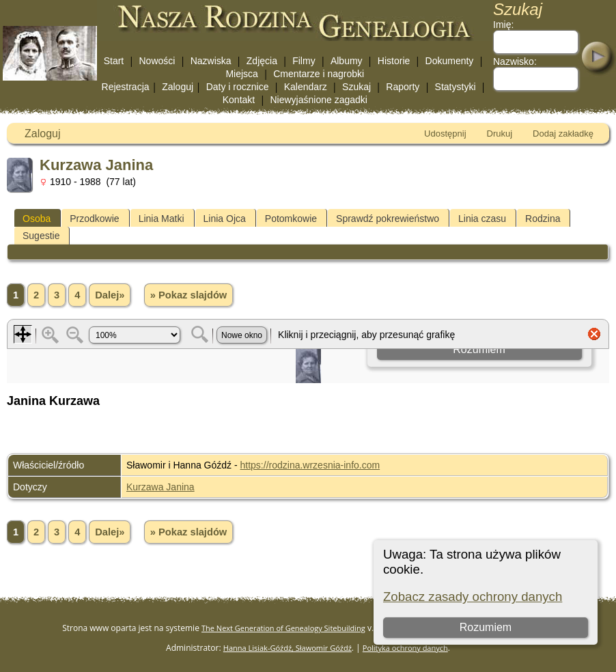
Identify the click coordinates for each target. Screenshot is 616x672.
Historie (394, 61)
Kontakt (239, 100)
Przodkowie (94, 219)
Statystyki (456, 87)
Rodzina (543, 219)
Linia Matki (162, 219)
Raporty (403, 87)
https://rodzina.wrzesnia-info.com (310, 465)
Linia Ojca (225, 219)
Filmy (304, 61)
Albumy (347, 61)
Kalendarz (306, 87)
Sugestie (41, 236)
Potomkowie (291, 219)
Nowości (157, 61)
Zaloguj (178, 87)
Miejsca (241, 74)
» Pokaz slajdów (188, 295)
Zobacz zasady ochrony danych (473, 597)
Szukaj (356, 87)
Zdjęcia (262, 61)
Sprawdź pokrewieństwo (388, 219)
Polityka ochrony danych (405, 648)
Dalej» (110, 295)
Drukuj (500, 134)
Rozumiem (486, 627)
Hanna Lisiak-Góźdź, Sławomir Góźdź (288, 648)
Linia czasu (482, 219)
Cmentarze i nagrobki (319, 74)
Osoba (37, 219)
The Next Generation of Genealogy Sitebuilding (283, 628)
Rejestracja (126, 87)
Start (114, 61)
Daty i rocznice (238, 87)
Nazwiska (211, 61)
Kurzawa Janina (160, 487)
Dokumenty (450, 61)
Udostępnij (445, 134)
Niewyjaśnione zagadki (318, 100)
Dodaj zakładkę (563, 134)
